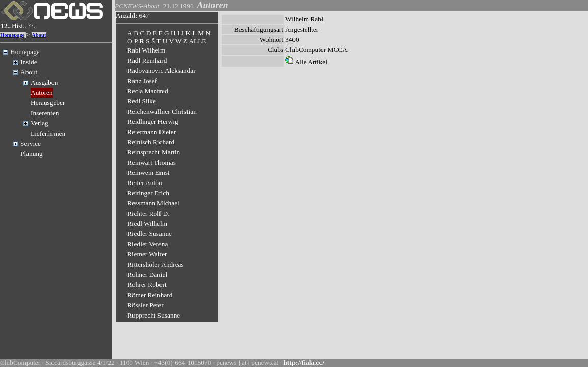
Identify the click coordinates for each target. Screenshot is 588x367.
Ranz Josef (142, 81)
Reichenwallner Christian (162, 111)
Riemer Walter (147, 254)
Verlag (39, 123)
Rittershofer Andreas (156, 264)
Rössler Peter (145, 305)
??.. (32, 26)
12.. (6, 26)
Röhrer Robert (147, 285)
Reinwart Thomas (152, 162)
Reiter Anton (145, 183)
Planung (32, 154)
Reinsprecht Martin (154, 152)
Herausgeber (48, 103)
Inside (29, 62)
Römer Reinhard (150, 295)
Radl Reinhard (147, 60)
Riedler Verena (148, 244)
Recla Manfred (148, 91)
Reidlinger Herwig (153, 122)
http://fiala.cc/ (304, 363)
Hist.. (19, 26)
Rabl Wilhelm (146, 50)
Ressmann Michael (153, 203)
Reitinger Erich (148, 193)
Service (31, 143)
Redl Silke (142, 101)
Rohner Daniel (147, 274)
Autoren (42, 93)
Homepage (12, 35)
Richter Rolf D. (149, 213)
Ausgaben (44, 82)
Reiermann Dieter (152, 132)
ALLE (197, 41)
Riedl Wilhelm (147, 224)
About (39, 35)
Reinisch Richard (151, 142)
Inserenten (45, 113)
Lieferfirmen (48, 133)
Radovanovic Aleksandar (162, 71)
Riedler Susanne (150, 234)
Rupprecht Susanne (154, 315)
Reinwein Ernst (149, 173)
